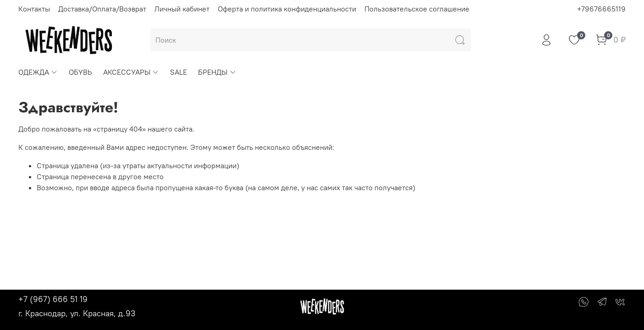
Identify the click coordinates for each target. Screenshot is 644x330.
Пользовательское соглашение (417, 9)
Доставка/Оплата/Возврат (102, 9)
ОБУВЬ (80, 72)
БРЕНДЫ (217, 72)
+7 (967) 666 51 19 (53, 299)
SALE (179, 72)
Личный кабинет (182, 9)
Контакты (34, 9)
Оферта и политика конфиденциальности (287, 9)
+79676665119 (601, 9)
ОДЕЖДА (38, 72)
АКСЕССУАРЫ (131, 72)
